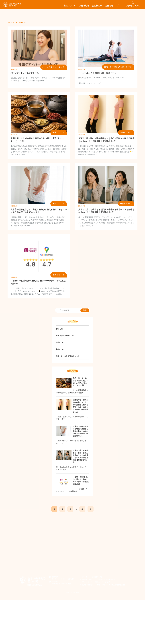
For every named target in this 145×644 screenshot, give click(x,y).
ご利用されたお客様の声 (106, 579)
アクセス (87, 582)
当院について (69, 6)
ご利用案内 (84, 6)
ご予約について (133, 6)
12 (82, 509)
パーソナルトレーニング (65, 336)
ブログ (119, 6)
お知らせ (109, 6)
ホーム (10, 22)
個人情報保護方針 (117, 584)
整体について (61, 349)
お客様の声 (97, 6)
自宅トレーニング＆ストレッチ (68, 356)
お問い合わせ (89, 584)
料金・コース (89, 579)
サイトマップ (102, 584)
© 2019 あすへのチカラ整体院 (72, 592)
